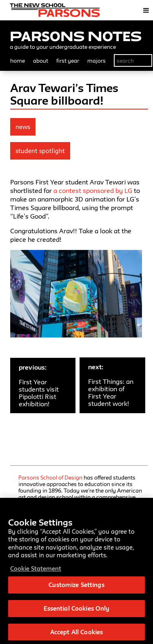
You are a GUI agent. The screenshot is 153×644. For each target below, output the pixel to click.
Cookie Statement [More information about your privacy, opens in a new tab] (36, 570)
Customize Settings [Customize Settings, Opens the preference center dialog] (76, 586)
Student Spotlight (40, 151)
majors (96, 61)
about (41, 61)
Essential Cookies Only (77, 610)
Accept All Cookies (76, 633)
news (23, 127)
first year (68, 61)
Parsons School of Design (50, 478)
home (18, 61)
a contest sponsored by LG (93, 191)
